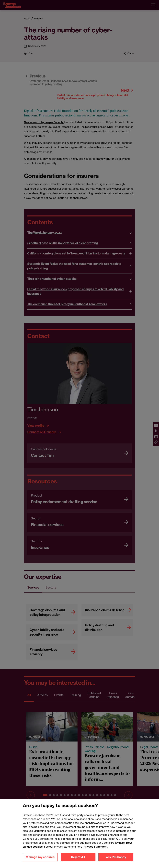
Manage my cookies (40, 861)
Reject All (78, 861)
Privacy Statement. (96, 851)
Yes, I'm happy (116, 861)
